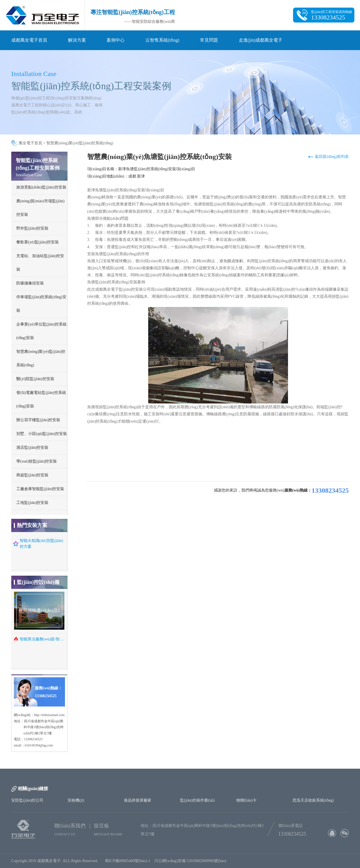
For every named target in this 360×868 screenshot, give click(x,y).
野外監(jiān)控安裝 (32, 228)
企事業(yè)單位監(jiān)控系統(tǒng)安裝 (41, 331)
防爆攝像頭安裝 (30, 283)
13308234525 (330, 490)
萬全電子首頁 (30, 143)
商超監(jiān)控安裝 (32, 475)
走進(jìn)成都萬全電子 (261, 40)
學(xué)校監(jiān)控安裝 (37, 461)
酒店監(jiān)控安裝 (32, 448)
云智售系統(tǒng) (162, 40)
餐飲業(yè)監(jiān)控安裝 (38, 242)
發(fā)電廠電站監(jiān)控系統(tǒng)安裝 (41, 399)
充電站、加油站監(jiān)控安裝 (40, 263)
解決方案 (77, 40)
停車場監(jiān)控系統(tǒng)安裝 (41, 304)
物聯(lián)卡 (246, 800)
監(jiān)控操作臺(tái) (197, 800)
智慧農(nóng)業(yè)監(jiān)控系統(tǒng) (80, 143)
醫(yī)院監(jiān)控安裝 (35, 379)
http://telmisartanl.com (49, 715)
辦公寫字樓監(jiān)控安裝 (38, 420)
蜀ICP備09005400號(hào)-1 (128, 861)
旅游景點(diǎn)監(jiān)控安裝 (41, 187)
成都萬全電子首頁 (29, 40)
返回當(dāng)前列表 (332, 157)
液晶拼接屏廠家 (138, 800)
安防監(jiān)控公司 (27, 800)
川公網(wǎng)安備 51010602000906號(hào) (191, 861)
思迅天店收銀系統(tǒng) (313, 800)
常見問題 (209, 40)
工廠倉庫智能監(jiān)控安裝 (40, 489)
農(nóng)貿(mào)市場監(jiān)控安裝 (40, 208)
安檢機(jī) (76, 800)
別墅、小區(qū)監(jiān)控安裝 (42, 434)
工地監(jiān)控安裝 (32, 503)
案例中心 (116, 40)
